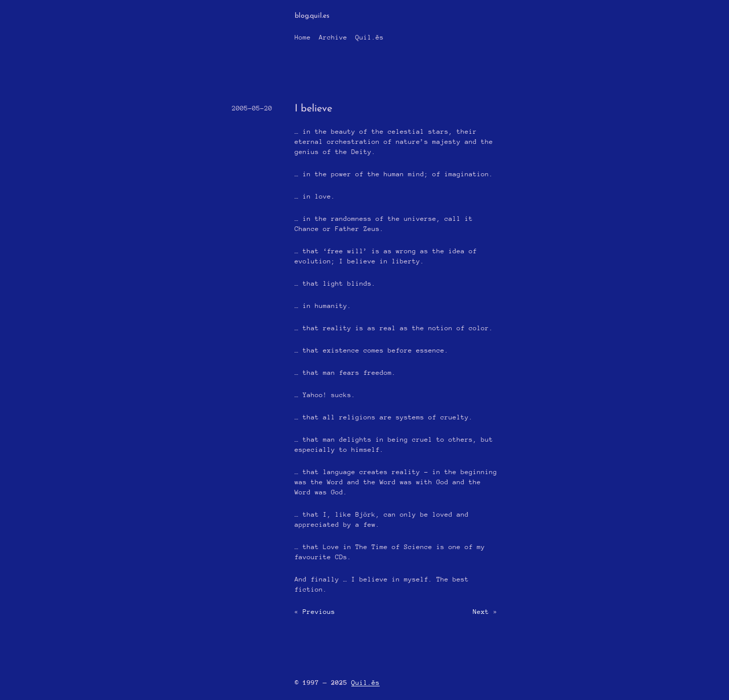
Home (303, 37)
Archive (333, 37)
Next (481, 612)
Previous (319, 612)
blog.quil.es (312, 16)
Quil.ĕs (370, 37)
